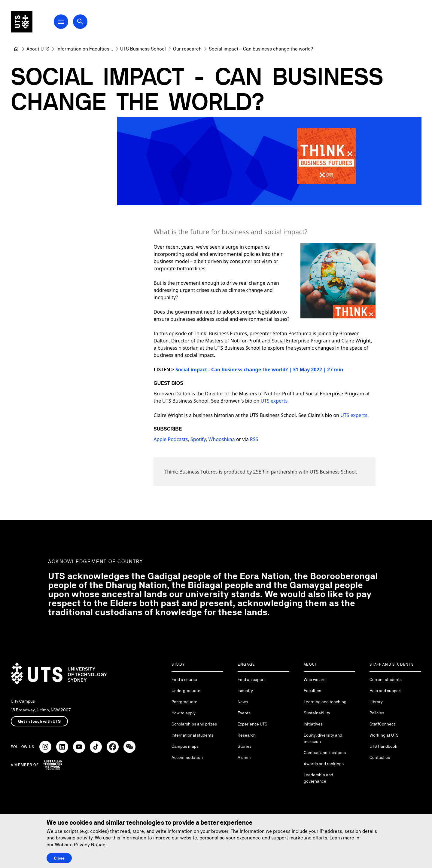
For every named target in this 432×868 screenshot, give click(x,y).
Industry (245, 691)
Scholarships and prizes (194, 724)
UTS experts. (275, 401)
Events (244, 713)
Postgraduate (184, 702)
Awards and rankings (324, 764)
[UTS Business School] (143, 49)
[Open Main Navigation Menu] (61, 22)
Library (376, 702)
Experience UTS (253, 724)
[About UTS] (38, 49)
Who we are (315, 679)
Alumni (244, 757)
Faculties (312, 691)
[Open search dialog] (81, 22)
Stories (245, 746)
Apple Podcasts (171, 440)
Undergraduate (186, 691)
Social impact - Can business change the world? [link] (261, 49)
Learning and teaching (325, 702)
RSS (254, 440)
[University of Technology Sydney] (16, 49)
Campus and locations (325, 753)
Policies (377, 713)
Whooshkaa (221, 440)
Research (247, 735)
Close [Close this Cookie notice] (59, 858)
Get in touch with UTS (39, 721)
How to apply (184, 713)
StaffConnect (382, 724)
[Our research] (187, 49)
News (243, 702)
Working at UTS (384, 735)
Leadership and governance (318, 778)
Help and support (386, 691)
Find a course (184, 679)
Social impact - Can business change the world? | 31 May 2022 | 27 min (259, 370)
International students (193, 735)
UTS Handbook (383, 746)
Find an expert (251, 679)
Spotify (198, 440)
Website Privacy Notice (80, 845)
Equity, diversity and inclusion (323, 738)
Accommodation (187, 757)
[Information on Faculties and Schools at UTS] (85, 49)
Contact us (380, 757)
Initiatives (313, 724)
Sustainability (317, 713)
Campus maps (185, 746)
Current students (386, 679)
